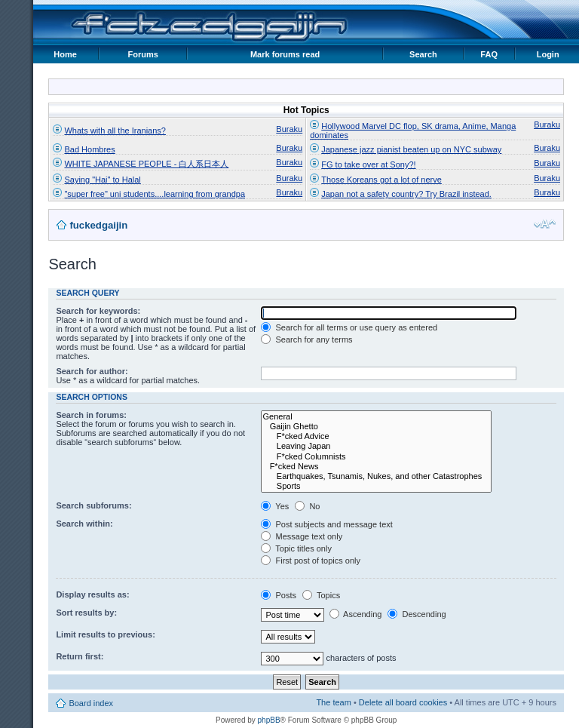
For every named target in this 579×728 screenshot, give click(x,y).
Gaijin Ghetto (376, 427)
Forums (143, 54)
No (307, 506)
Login (548, 54)
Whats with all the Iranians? (115, 131)
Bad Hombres (89, 149)
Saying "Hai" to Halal (102, 180)
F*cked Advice (376, 436)
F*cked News (376, 467)
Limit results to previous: (105, 634)
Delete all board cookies (403, 702)
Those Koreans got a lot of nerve (381, 180)
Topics (321, 595)
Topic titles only (296, 548)
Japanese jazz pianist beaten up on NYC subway (411, 149)
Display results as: (92, 594)
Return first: (80, 656)
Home (65, 54)
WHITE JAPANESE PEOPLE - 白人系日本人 (146, 164)
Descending (417, 614)
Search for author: (92, 371)
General (376, 417)
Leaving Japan (376, 446)
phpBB (269, 720)
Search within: (84, 524)
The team (333, 702)
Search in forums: (91, 415)
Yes (275, 506)
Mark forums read (285, 54)
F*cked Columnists (376, 457)
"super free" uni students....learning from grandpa (155, 194)
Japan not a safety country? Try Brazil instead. (406, 194)
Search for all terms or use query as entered (349, 327)
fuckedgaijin (98, 225)
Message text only (302, 536)
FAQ (489, 54)
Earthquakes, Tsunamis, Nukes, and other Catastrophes (376, 476)
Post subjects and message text (326, 524)
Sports (376, 486)
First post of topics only (311, 561)
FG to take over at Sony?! (368, 164)
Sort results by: (86, 613)
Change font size (545, 224)
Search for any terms (306, 339)
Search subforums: (93, 505)
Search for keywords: (98, 311)
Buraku (289, 129)
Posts (279, 595)
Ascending (356, 614)
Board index (91, 703)
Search (423, 54)
